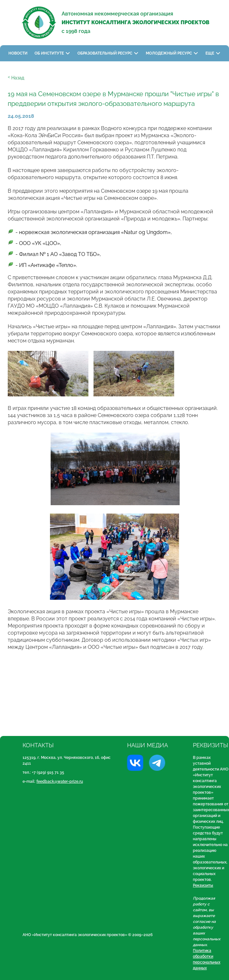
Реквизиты (203, 885)
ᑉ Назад (16, 78)
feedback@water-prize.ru (60, 781)
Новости (18, 53)
